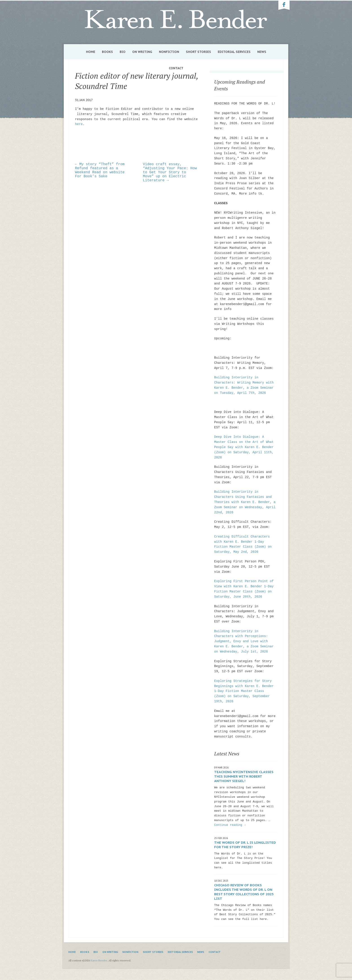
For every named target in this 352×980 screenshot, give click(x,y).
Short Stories (198, 52)
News (262, 52)
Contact (176, 68)
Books (107, 52)
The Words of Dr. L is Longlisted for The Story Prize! (245, 845)
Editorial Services (234, 52)
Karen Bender (176, 19)
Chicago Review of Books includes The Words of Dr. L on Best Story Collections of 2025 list (244, 892)
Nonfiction (169, 52)
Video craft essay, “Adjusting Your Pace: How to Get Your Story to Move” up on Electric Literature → (170, 172)
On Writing (142, 52)
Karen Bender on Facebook (284, 5)
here (79, 124)
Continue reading (230, 825)
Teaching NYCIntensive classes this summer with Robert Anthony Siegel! (244, 776)
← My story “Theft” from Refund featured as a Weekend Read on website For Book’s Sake (100, 170)
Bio (123, 52)
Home (91, 52)
